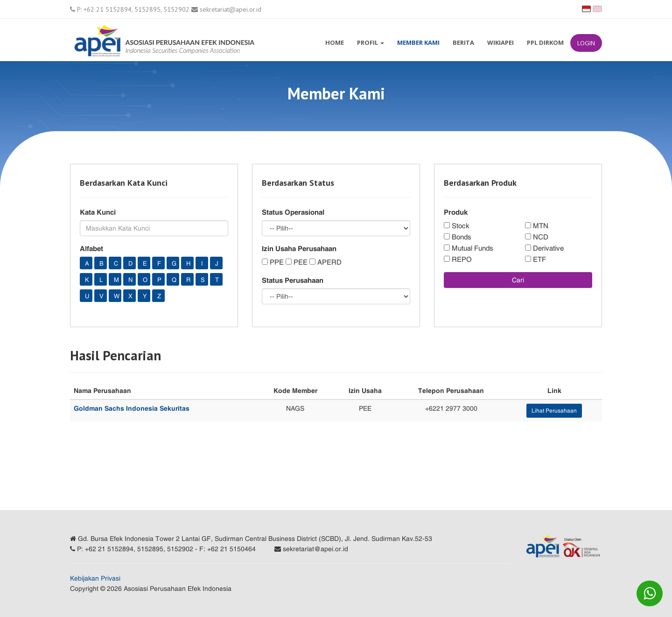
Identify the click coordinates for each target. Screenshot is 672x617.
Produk (456, 212)
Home (335, 42)
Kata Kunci (98, 212)
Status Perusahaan (293, 280)
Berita (463, 42)
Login (586, 43)
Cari (518, 280)
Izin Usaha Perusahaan (299, 249)
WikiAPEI (500, 42)
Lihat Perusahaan (554, 411)
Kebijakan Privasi (95, 578)
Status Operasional (293, 212)
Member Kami (418, 42)
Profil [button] (371, 42)
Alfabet (91, 249)
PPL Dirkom (545, 42)
